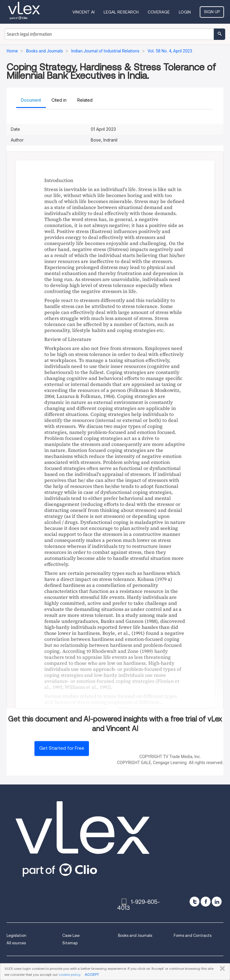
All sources (16, 943)
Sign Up (212, 12)
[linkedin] (217, 902)
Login (185, 12)
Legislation (16, 935)
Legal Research (121, 12)
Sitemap (70, 943)
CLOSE (221, 969)
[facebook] (206, 902)
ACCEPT (92, 974)
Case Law (71, 935)
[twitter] (195, 902)
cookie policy (69, 974)
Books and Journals (135, 935)
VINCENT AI (84, 12)
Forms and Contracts (193, 935)
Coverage (159, 12)
